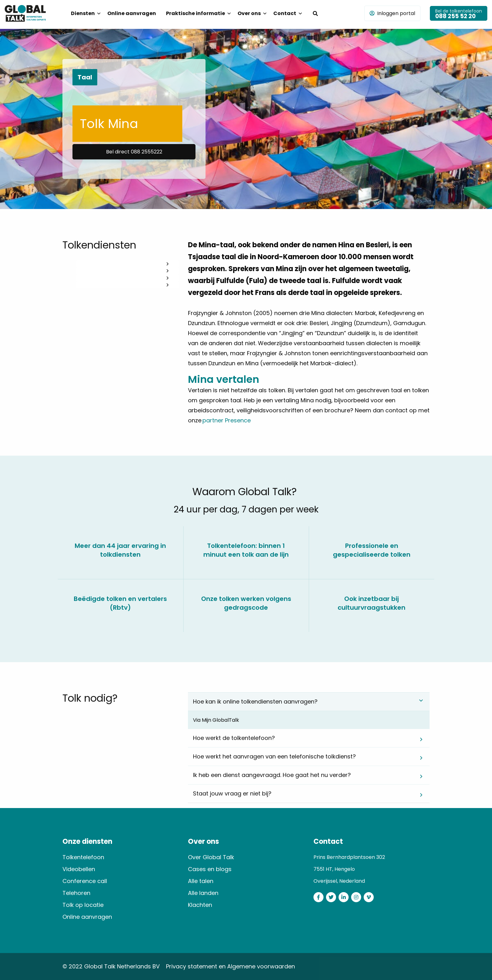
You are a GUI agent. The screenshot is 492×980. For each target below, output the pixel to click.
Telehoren (76, 893)
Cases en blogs (210, 869)
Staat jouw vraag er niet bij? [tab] (232, 793)
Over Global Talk (211, 857)
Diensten (83, 13)
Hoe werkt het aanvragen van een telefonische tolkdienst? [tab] (274, 756)
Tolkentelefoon (83, 857)
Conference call (85, 881)
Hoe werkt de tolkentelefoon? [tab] (234, 738)
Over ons (249, 13)
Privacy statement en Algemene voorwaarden (230, 966)
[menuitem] (84, 13)
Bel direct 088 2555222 (134, 152)
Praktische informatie (195, 13)
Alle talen (201, 881)
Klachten (200, 905)
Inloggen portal (392, 13)
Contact (285, 13)
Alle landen (203, 893)
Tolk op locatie (83, 905)
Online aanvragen (132, 13)
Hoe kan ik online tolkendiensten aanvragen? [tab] (255, 702)
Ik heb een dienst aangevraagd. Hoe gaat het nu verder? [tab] (272, 775)
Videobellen (79, 869)
